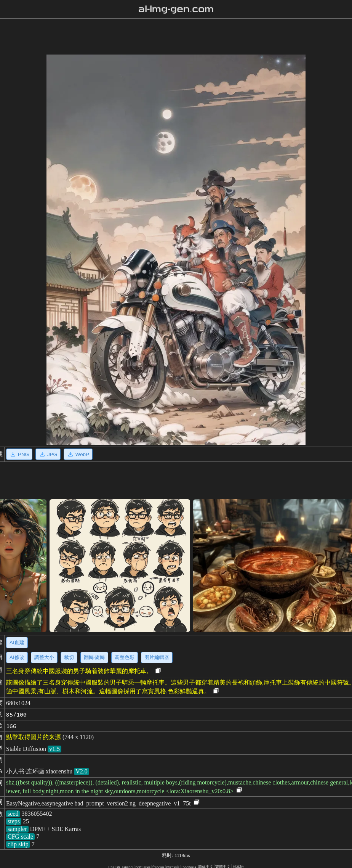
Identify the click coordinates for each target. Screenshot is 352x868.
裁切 (69, 657)
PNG (19, 454)
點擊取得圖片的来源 (34, 737)
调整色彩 (125, 657)
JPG (48, 454)
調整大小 (44, 657)
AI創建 (17, 642)
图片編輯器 (157, 657)
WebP (78, 454)
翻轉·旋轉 (94, 657)
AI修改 (17, 657)
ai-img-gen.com (176, 9)
